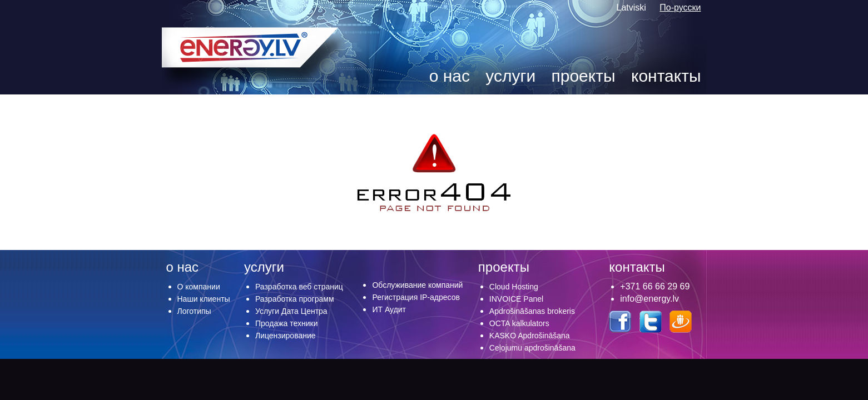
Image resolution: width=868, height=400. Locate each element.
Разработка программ (295, 299)
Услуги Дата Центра (291, 311)
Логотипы (194, 311)
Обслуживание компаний (417, 285)
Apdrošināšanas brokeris (532, 311)
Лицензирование (286, 336)
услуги (510, 76)
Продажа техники (287, 323)
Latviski (633, 7)
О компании (199, 287)
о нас (450, 76)
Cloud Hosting (514, 287)
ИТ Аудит (389, 309)
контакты (666, 76)
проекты (584, 76)
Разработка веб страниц (299, 287)
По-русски (680, 7)
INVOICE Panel (516, 299)
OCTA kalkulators (519, 323)
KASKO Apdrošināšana (530, 336)
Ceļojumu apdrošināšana (532, 348)
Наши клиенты (204, 299)
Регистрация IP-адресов (416, 297)
